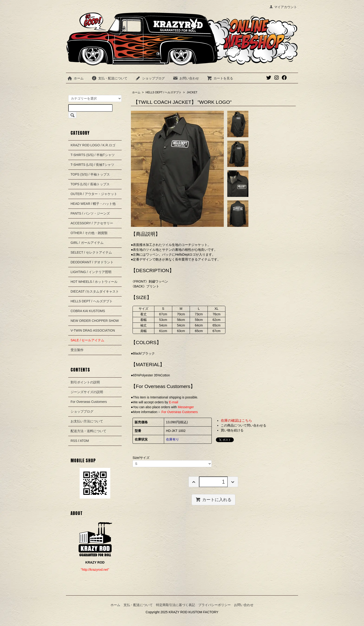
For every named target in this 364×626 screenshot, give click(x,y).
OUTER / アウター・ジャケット (94, 194)
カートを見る (220, 78)
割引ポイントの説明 (85, 382)
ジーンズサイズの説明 (87, 392)
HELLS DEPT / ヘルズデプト (164, 92)
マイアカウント (283, 7)
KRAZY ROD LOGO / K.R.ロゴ (93, 145)
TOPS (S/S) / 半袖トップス (90, 174)
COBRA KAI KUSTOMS (88, 311)
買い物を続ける (232, 430)
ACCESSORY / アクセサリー (92, 223)
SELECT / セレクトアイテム (91, 252)
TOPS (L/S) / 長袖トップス (90, 184)
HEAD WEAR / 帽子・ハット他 (93, 204)
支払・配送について (109, 78)
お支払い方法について (87, 421)
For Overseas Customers (89, 402)
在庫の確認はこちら (236, 420)
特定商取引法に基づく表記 (175, 605)
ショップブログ (150, 78)
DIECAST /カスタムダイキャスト (95, 291)
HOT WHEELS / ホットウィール (94, 282)
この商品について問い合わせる (244, 425)
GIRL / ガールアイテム (87, 243)
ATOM (84, 441)
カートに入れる (213, 499)
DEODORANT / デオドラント (92, 262)
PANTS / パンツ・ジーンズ (90, 213)
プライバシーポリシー (214, 605)
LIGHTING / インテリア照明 (91, 272)
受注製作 (77, 350)
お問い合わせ (186, 78)
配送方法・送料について (88, 431)
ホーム (75, 78)
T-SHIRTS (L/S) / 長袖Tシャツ (92, 165)
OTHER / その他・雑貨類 (89, 233)
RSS (74, 441)
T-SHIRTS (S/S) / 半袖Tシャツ (93, 155)
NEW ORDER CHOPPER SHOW (95, 321)
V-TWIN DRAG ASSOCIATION (93, 330)
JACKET (192, 92)
